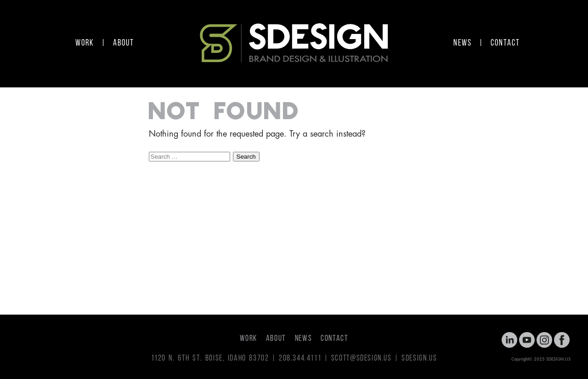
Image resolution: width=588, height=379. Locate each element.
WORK (85, 43)
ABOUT (124, 43)
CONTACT (505, 43)
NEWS (463, 43)
